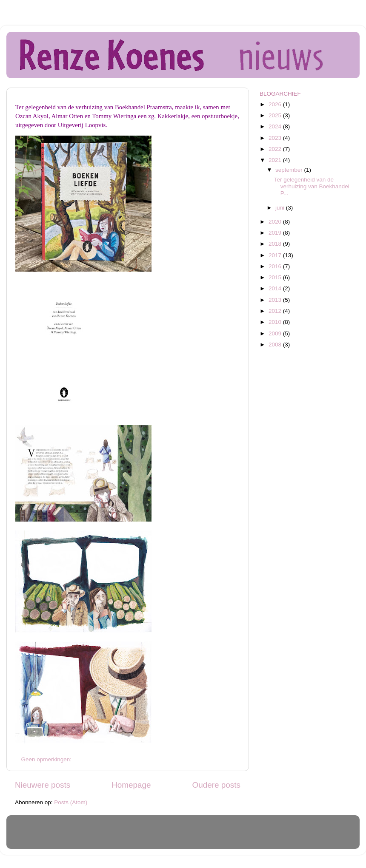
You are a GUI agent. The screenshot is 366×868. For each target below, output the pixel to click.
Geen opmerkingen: (47, 759)
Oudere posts (216, 785)
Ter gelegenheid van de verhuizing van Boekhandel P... (312, 186)
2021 (276, 160)
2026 (276, 104)
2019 (276, 233)
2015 (276, 277)
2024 (276, 126)
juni (281, 208)
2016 (276, 266)
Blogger (238, 836)
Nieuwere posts (43, 785)
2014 (276, 288)
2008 (276, 345)
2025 (276, 115)
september (290, 170)
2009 (276, 333)
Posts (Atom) (71, 802)
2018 (276, 244)
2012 (276, 311)
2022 (276, 149)
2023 (276, 138)
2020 (276, 222)
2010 (276, 322)
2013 (276, 300)
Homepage (131, 785)
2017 (276, 255)
